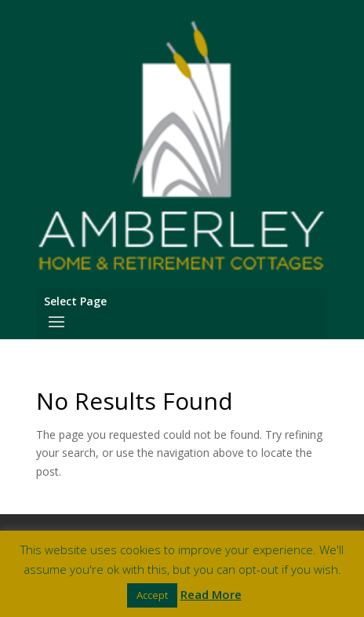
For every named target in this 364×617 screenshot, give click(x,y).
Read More (211, 594)
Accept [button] (152, 595)
